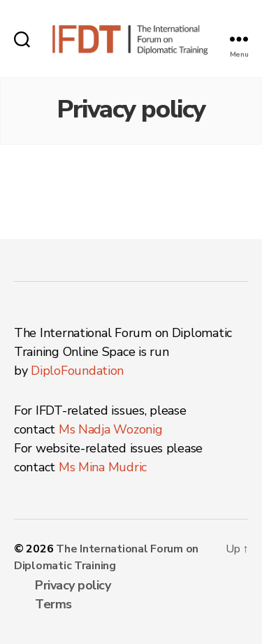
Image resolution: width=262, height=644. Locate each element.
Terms (53, 604)
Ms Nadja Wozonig (111, 429)
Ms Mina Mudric (103, 467)
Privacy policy (73, 585)
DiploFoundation (77, 371)
